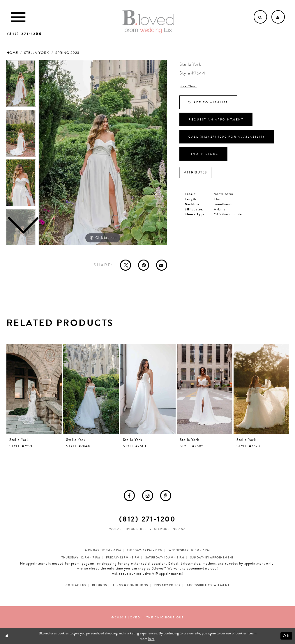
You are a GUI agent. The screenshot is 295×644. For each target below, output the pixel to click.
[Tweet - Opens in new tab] (126, 265)
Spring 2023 (67, 53)
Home (12, 53)
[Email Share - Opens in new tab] (162, 265)
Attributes (195, 172)
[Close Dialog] (7, 636)
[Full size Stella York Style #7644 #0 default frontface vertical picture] (103, 152)
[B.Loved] (148, 22)
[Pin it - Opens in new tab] (144, 265)
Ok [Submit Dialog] (286, 636)
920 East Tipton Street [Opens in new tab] (129, 529)
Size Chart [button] (188, 86)
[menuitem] (129, 496)
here (151, 639)
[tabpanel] (103, 152)
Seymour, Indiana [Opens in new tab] (170, 529)
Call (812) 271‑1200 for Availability (227, 137)
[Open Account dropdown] (278, 17)
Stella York (37, 53)
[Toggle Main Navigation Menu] (18, 17)
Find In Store (203, 154)
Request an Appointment (216, 119)
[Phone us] (25, 34)
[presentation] (34, 389)
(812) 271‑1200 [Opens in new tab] (147, 519)
